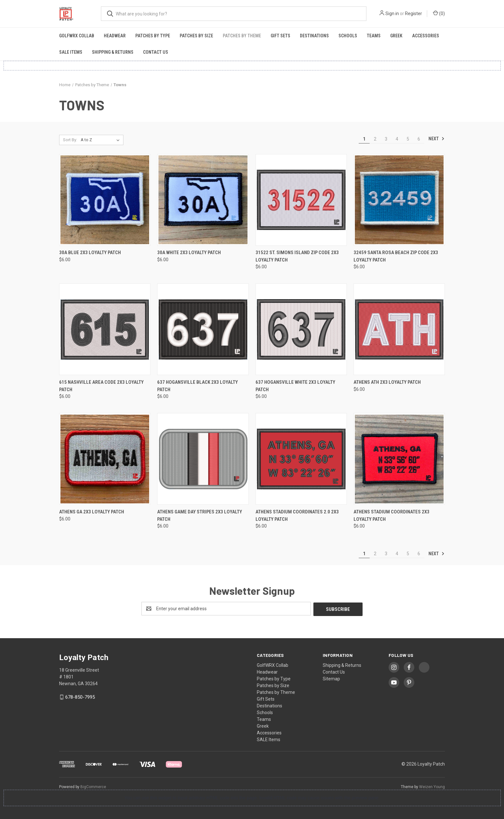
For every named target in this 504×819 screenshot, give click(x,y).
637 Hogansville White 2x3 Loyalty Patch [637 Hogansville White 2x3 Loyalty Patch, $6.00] (295, 386)
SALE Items (71, 52)
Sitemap (331, 678)
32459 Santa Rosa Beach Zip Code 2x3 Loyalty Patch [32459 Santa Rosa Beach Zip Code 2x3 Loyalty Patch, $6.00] (396, 256)
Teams (374, 36)
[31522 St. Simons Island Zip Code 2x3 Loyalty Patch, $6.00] (301, 200)
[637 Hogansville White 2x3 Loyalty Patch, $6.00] (301, 329)
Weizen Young (432, 786)
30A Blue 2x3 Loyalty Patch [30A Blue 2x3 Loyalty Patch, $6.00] (90, 253)
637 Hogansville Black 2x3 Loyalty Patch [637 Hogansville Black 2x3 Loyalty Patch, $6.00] (198, 386)
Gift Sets (280, 36)
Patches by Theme (242, 36)
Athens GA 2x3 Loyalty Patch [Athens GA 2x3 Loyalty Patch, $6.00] (92, 512)
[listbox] (101, 140)
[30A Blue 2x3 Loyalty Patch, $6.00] (105, 200)
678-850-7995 (80, 696)
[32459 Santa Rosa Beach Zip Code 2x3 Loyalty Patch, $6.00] (399, 200)
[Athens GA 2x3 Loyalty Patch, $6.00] (105, 459)
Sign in (392, 14)
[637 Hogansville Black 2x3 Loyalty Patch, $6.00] (203, 329)
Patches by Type (153, 36)
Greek (396, 36)
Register (414, 14)
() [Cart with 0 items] (439, 13)
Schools (348, 36)
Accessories (426, 36)
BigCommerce (93, 786)
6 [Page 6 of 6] (419, 139)
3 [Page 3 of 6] (386, 139)
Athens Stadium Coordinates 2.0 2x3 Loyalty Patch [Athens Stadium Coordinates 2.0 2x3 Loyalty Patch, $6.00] (297, 515)
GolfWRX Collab (77, 36)
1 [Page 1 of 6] (364, 139)
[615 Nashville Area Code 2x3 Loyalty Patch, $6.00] (105, 329)
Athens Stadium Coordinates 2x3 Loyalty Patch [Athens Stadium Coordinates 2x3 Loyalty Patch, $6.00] (392, 515)
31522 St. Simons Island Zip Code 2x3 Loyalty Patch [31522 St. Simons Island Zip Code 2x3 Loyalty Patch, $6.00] (297, 256)
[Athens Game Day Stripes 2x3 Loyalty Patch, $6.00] (203, 459)
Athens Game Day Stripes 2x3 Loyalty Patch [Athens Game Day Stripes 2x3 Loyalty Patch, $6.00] (200, 515)
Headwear (115, 36)
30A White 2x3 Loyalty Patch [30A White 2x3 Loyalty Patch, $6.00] (189, 253)
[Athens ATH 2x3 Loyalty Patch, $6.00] (399, 329)
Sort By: (70, 140)
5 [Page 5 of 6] (408, 139)
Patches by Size (196, 36)
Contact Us (156, 52)
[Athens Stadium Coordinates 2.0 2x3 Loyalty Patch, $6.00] (301, 459)
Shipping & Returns (113, 52)
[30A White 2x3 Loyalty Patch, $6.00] (203, 200)
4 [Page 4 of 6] (397, 139)
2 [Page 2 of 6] (375, 139)
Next (437, 139)
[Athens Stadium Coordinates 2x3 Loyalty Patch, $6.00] (399, 459)
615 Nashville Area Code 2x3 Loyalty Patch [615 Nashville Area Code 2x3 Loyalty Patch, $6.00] (101, 386)
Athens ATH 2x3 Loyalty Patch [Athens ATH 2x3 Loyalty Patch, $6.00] (387, 382)
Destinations (314, 36)
